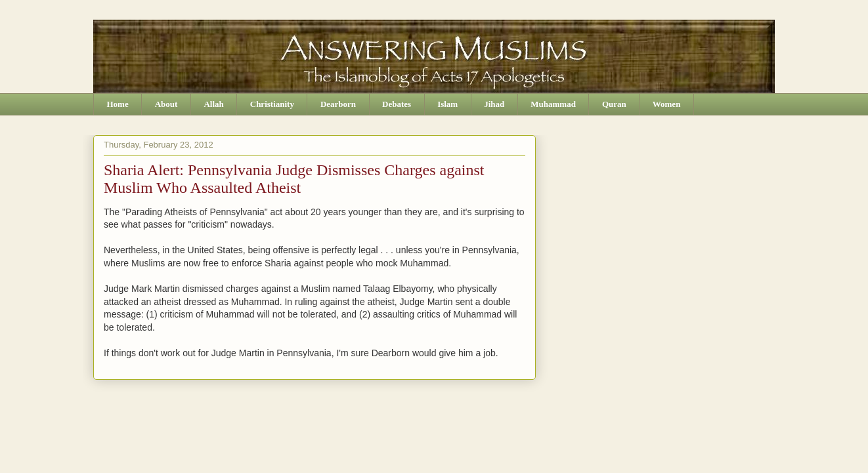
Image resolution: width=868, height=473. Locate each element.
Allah (213, 104)
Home (118, 104)
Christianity (272, 104)
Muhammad (553, 104)
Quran (614, 104)
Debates (397, 104)
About (166, 104)
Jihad (494, 104)
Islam (447, 104)
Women (667, 104)
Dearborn (338, 104)
